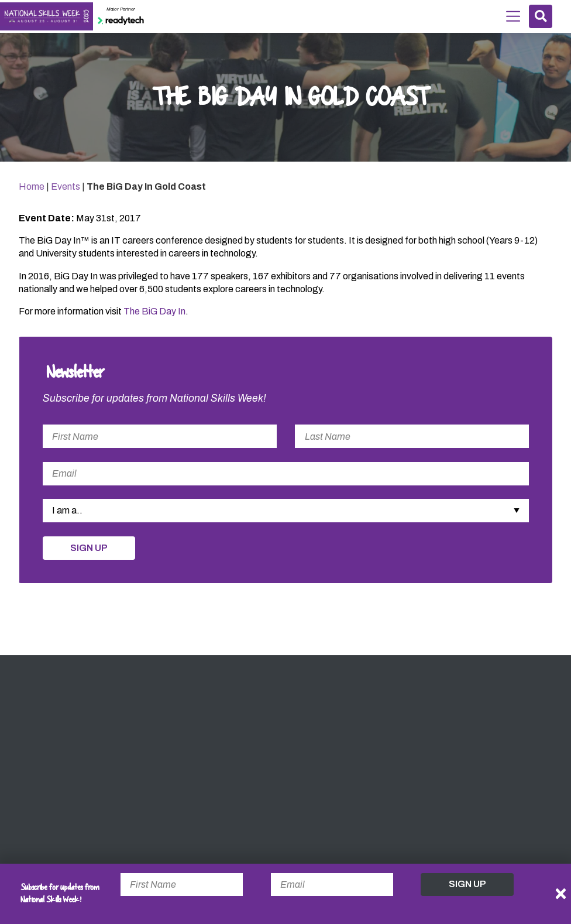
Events (66, 186)
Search (541, 16)
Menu (513, 15)
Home (32, 186)
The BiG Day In (154, 311)
